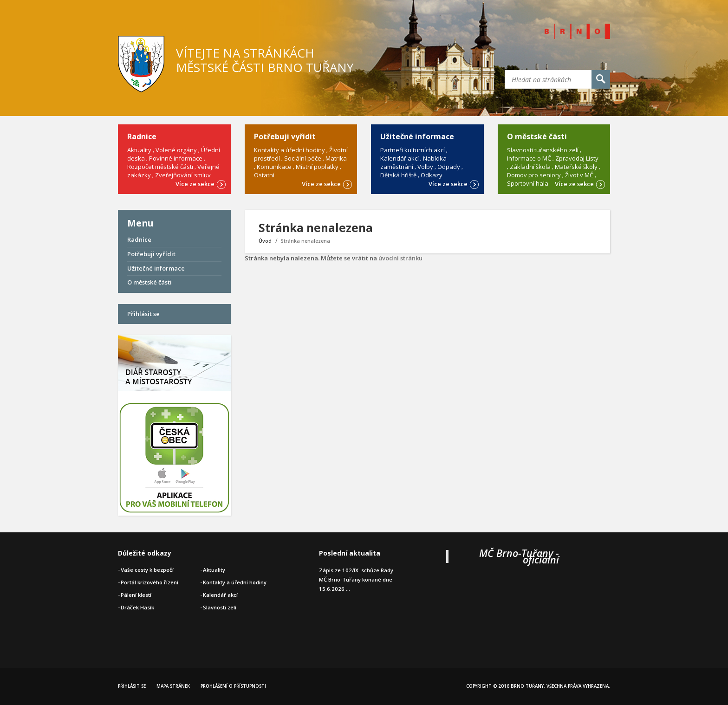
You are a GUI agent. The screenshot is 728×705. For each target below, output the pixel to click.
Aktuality (139, 150)
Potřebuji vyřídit (151, 254)
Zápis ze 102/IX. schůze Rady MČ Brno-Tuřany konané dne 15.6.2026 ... (356, 579)
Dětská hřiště (398, 175)
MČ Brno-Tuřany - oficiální (519, 556)
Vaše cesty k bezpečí (147, 570)
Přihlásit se (143, 314)
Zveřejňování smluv (183, 175)
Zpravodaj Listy (577, 158)
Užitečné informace (156, 268)
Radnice (139, 239)
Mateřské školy (576, 167)
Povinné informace (176, 158)
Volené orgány (176, 150)
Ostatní (264, 175)
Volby (425, 167)
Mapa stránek (173, 686)
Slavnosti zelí (220, 607)
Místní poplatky (317, 167)
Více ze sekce (201, 183)
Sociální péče (303, 158)
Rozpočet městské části (160, 167)
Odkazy (432, 175)
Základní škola (530, 167)
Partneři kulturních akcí (413, 150)
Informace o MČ (529, 158)
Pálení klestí (136, 595)
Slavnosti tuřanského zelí (543, 150)
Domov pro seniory (534, 175)
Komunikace (274, 167)
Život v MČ (579, 175)
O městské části (149, 282)
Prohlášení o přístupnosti (233, 686)
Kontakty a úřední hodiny (289, 150)
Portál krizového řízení (149, 582)
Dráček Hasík (137, 607)
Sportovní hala (528, 183)
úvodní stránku (400, 258)
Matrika (336, 158)
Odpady (449, 167)
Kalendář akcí (400, 158)
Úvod (265, 241)
